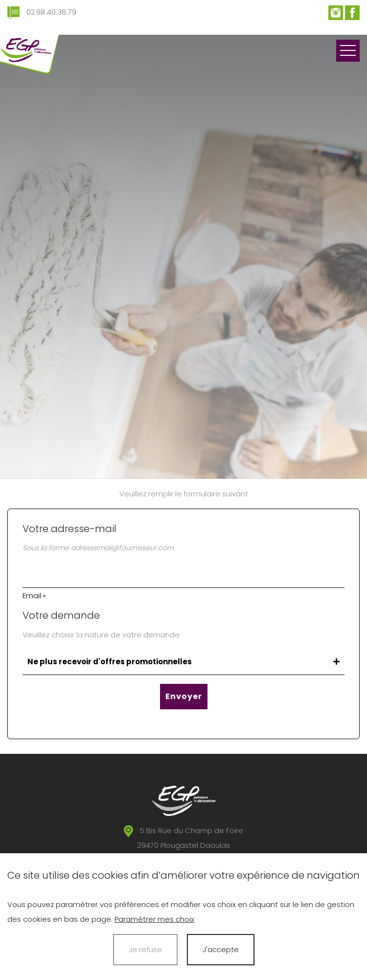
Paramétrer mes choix (154, 919)
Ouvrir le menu (348, 51)
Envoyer (184, 696)
